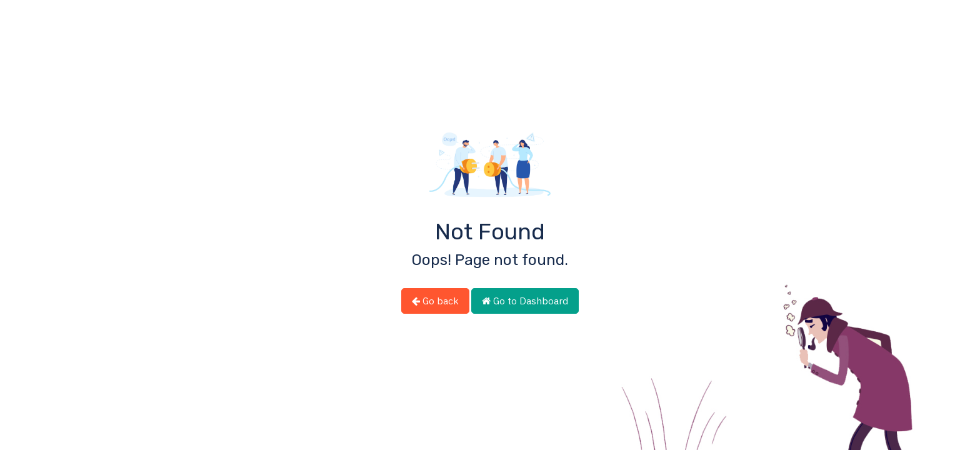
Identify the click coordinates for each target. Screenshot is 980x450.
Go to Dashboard (525, 301)
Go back (435, 301)
